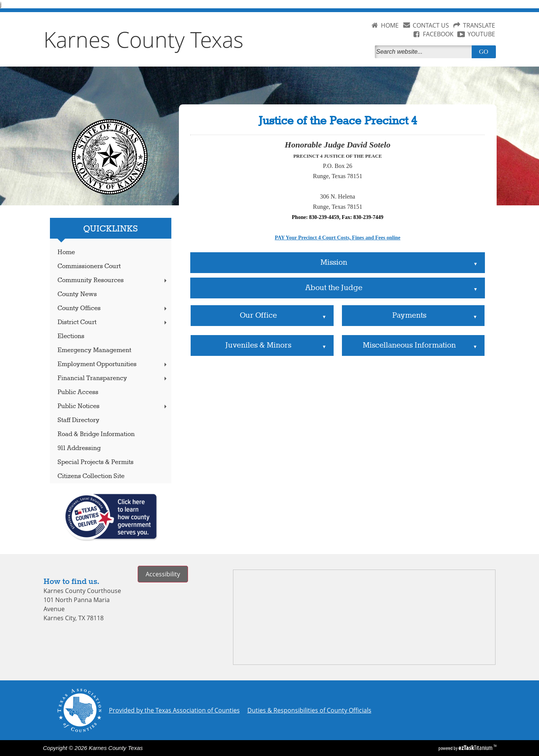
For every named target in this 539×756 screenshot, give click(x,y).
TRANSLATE (479, 25)
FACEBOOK (438, 34)
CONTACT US (431, 25)
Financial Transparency (113, 378)
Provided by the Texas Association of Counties (174, 710)
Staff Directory (78, 420)
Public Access (78, 392)
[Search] (425, 52)
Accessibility (163, 574)
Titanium (476, 748)
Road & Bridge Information (96, 434)
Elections (71, 336)
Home (66, 252)
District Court (113, 322)
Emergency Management (94, 350)
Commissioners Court (89, 266)
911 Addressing (79, 448)
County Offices (113, 308)
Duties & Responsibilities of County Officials (309, 710)
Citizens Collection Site (91, 476)
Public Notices (113, 406)
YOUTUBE (481, 34)
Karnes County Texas (144, 39)
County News (77, 294)
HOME (390, 25)
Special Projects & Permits (96, 462)
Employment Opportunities (113, 364)
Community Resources (113, 280)
